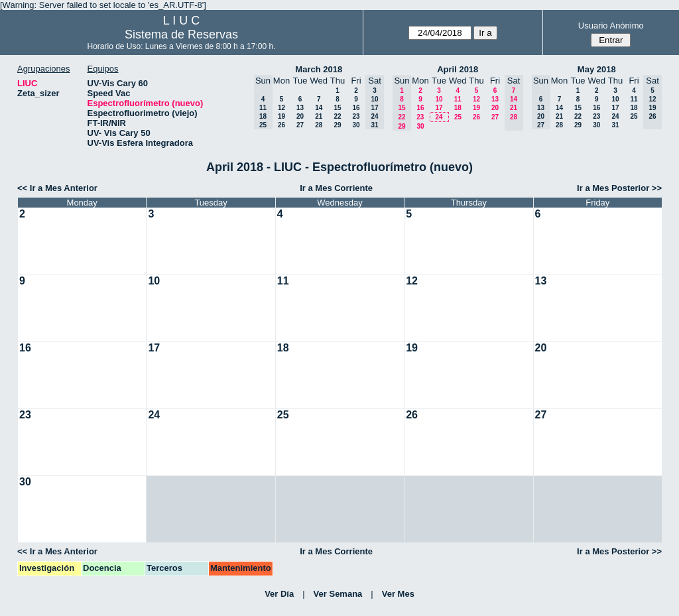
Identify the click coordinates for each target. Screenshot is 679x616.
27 (300, 125)
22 (337, 116)
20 (300, 116)
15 (337, 108)
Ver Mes (398, 594)
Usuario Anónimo (611, 26)
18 (458, 108)
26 (281, 125)
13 (300, 108)
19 (281, 116)
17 (439, 108)
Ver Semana (338, 594)
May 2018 (597, 69)
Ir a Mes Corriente (336, 188)
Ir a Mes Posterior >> (619, 188)
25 (458, 117)
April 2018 (458, 69)
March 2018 (319, 69)
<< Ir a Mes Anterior (57, 188)
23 (356, 116)
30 (356, 125)
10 (439, 99)
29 (337, 125)
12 (281, 108)
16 (356, 108)
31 (615, 125)
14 (319, 108)
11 (458, 99)
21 (319, 116)
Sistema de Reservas (181, 34)
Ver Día (279, 594)
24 (439, 117)
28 (319, 125)
